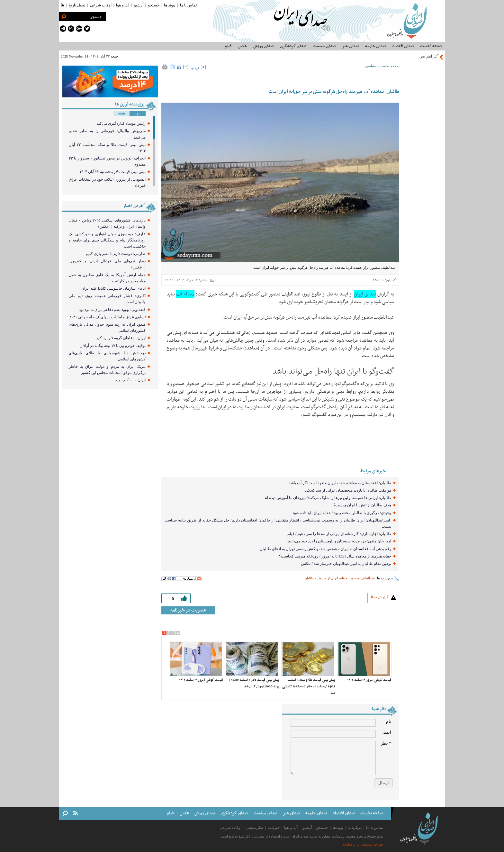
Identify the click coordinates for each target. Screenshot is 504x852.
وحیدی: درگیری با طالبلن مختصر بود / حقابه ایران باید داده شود (342, 513)
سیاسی (370, 66)
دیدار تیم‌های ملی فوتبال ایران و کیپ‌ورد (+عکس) (107, 264)
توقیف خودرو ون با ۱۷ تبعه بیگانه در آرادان (113, 346)
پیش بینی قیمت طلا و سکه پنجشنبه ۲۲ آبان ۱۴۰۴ (107, 148)
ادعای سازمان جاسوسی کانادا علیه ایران (113, 288)
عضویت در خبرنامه (188, 610)
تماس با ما (188, 5)
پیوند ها (170, 5)
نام (389, 721)
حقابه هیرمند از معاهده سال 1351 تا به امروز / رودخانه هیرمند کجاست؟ (335, 556)
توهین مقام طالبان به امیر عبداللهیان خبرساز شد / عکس (346, 564)
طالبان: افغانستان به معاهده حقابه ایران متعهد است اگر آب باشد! (339, 483)
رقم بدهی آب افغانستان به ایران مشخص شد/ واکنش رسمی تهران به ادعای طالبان (325, 549)
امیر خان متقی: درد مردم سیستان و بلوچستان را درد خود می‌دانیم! (339, 541)
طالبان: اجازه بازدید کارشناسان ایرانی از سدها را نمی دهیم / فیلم (339, 534)
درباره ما (354, 828)
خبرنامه (274, 828)
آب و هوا (123, 5)
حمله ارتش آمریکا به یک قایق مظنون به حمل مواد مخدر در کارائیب (107, 278)
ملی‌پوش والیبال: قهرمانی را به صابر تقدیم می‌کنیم (107, 134)
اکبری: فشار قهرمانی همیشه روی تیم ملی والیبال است (107, 299)
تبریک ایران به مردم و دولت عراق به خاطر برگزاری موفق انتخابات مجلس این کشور (107, 370)
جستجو (154, 5)
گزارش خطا (380, 597)
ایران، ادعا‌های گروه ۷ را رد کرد (121, 338)
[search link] (64, 17)
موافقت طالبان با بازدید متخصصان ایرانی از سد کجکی (348, 490)
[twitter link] (87, 29)
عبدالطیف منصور (363, 578)
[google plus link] (79, 29)
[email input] (333, 734)
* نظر (386, 743)
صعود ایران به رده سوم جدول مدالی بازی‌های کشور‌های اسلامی (107, 327)
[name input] (333, 723)
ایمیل (386, 732)
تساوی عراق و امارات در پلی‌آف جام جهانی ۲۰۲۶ (108, 317)
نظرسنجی (255, 828)
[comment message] (333, 758)
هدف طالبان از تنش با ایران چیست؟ (362, 505)
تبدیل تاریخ (77, 5)
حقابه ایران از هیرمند (332, 578)
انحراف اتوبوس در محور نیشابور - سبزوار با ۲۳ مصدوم (107, 161)
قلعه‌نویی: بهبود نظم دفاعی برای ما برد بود (112, 310)
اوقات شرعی (101, 5)
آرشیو (139, 5)
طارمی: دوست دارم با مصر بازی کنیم (116, 254)
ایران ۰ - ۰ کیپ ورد (130, 380)
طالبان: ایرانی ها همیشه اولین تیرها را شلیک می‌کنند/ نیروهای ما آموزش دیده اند (327, 498)
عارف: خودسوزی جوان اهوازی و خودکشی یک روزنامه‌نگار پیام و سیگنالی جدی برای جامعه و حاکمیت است (107, 240)
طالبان (309, 578)
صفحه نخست (389, 66)
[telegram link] (63, 29)
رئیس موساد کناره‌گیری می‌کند (121, 123)
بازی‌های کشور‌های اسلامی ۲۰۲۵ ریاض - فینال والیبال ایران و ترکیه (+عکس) (107, 223)
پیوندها (338, 828)
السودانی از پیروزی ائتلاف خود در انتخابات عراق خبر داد (107, 182)
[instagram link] (71, 29)
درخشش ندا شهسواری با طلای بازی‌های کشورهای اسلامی (107, 356)
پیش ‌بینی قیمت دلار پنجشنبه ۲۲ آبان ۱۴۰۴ (113, 172)
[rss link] (63, 5)
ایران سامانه (351, 844)
